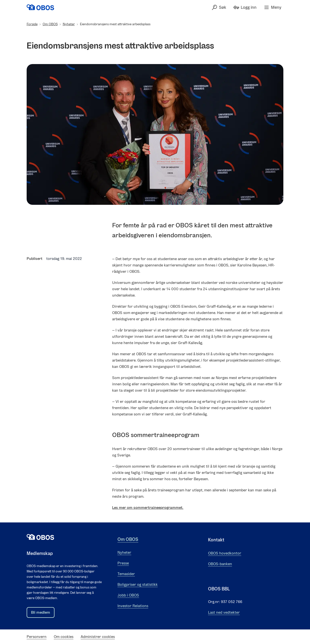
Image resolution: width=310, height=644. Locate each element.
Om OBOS (50, 24)
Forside (32, 24)
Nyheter (69, 24)
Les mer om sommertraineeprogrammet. (148, 508)
